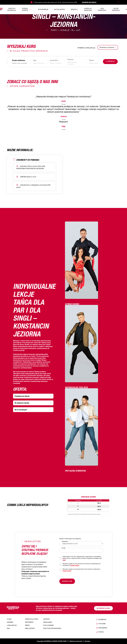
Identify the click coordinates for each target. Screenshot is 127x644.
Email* (64, 548)
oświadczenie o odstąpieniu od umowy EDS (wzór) (33, 186)
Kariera (10, 622)
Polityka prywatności (52, 628)
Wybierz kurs (103, 608)
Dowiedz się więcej (89, 2)
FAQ (8, 628)
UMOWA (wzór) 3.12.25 (26, 177)
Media (27, 625)
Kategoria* (65, 541)
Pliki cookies (48, 625)
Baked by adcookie (76, 641)
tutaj (64, 560)
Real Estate (30, 628)
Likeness (87, 641)
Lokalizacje (12, 625)
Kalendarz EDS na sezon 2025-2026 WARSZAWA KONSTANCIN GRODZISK (31, 167)
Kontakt (47, 619)
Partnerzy (29, 622)
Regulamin (48, 622)
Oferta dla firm (32, 619)
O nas (9, 619)
